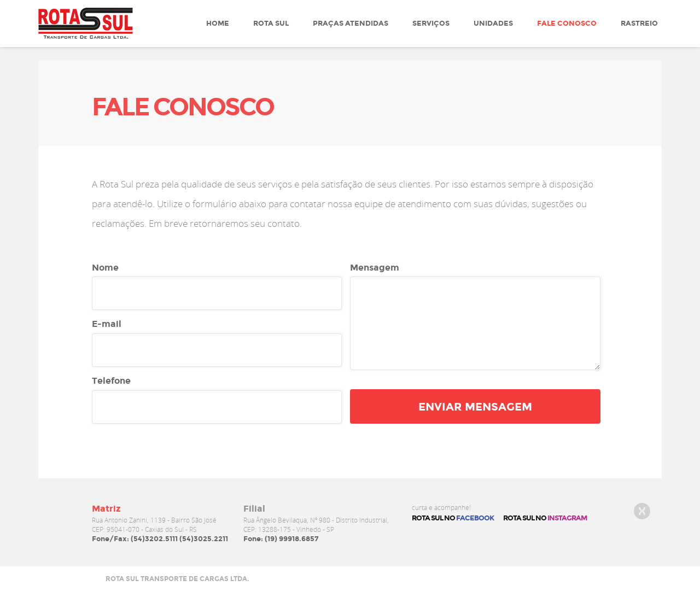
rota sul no (545, 518)
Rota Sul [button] (271, 24)
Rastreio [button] (639, 24)
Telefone (111, 381)
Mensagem (375, 268)
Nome (105, 268)
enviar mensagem (475, 407)
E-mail (107, 324)
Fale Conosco (567, 24)
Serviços (431, 24)
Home (218, 24)
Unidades (493, 24)
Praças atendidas (351, 24)
